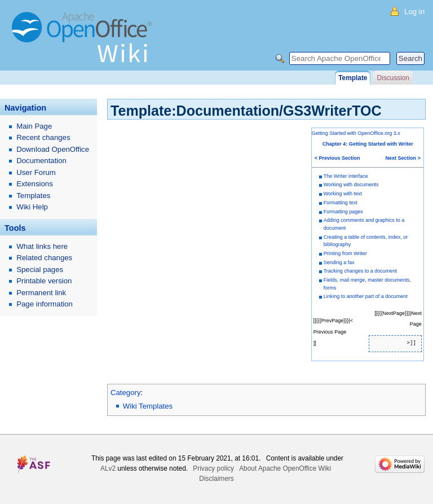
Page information (45, 304)
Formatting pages (343, 212)
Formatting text (341, 203)
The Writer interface (346, 176)
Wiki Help (32, 207)
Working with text (343, 194)
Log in (414, 12)
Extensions (35, 184)
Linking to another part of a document (366, 296)
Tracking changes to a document (360, 271)
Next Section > (403, 158)
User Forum (36, 172)
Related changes (44, 258)
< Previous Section (337, 158)
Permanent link (41, 293)
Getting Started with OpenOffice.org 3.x (356, 133)
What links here (42, 246)
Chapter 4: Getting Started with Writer (368, 144)
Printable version (44, 281)
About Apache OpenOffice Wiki (285, 468)
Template (353, 78)
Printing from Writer (345, 253)
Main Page (34, 126)
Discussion (393, 78)
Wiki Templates (148, 406)
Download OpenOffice (53, 149)
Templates (33, 196)
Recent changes (43, 137)
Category (126, 393)
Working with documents (351, 185)
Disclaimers (216, 479)
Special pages (40, 269)
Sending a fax (339, 262)
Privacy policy (213, 468)
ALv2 (108, 468)
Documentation (41, 161)
